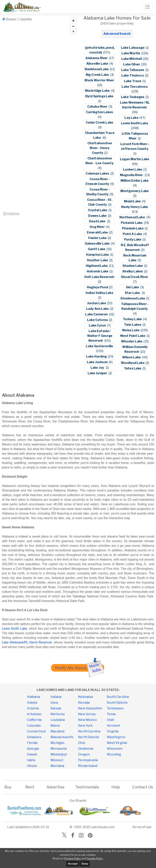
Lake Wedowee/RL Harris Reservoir (27, 642)
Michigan (57, 743)
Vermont (113, 726)
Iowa (54, 703)
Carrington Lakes (100, 112)
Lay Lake (132, 118)
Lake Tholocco (133, 75)
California (34, 720)
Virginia (113, 731)
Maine (55, 726)
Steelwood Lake (133, 298)
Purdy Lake (133, 239)
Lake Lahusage (133, 48)
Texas (111, 714)
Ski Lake (133, 287)
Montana (57, 766)
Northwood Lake (133, 217)
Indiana (56, 697)
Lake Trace (133, 81)
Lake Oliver (132, 64)
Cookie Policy (95, 858)
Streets (11, 19)
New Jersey (87, 714)
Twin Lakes (133, 325)
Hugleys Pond (98, 287)
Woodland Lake (133, 363)
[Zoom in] (73, 21)
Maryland (57, 731)
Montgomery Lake (135, 191)
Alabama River (97, 58)
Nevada (84, 703)
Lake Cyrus (98, 325)
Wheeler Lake (132, 341)
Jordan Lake (97, 303)
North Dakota (88, 737)
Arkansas (34, 714)
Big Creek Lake (98, 75)
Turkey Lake (133, 319)
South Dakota (117, 703)
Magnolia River (132, 175)
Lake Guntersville (100, 346)
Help (116, 787)
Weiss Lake (131, 330)
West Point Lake (133, 336)
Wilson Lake (132, 357)
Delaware (34, 737)
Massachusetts (62, 737)
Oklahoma (86, 749)
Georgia (33, 749)
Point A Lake (133, 234)
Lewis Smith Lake (135, 123)
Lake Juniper (98, 373)
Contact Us (143, 787)
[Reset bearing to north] (73, 32)
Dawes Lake (98, 216)
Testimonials (87, 787)
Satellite (26, 19)
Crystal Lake (98, 210)
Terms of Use (142, 827)
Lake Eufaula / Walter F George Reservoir (100, 336)
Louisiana (58, 720)
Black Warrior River (100, 80)
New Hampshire (90, 708)
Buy (8, 787)
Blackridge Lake (98, 91)
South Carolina (118, 697)
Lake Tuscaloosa (135, 87)
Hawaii (32, 754)
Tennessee (115, 708)
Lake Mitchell (132, 59)
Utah (110, 720)
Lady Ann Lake (98, 309)
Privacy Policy (73, 858)
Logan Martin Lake (135, 159)
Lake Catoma (98, 320)
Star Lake (133, 293)
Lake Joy (98, 368)
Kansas (56, 708)
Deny (85, 864)
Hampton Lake (98, 255)
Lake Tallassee (133, 70)
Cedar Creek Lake (100, 122)
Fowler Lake (98, 238)
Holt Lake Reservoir (100, 277)
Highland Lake (97, 266)
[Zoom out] (73, 26)
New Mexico (87, 720)
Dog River (98, 227)
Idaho (31, 760)
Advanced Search (117, 34)
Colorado (34, 726)
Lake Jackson (98, 362)
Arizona (33, 708)
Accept (73, 864)
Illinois (32, 766)
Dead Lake (98, 221)
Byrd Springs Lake (100, 96)
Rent (30, 787)
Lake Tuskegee (133, 97)
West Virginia (117, 743)
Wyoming (114, 754)
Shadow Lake (133, 266)
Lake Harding (97, 357)
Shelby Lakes (133, 271)
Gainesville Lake (98, 244)
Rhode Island (88, 766)
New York (85, 726)
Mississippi (59, 754)
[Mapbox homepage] (11, 214)
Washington (116, 737)
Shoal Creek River (135, 277)
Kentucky (58, 714)
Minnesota (59, 749)
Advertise (56, 787)
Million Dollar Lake (135, 181)
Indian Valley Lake (100, 293)
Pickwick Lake (132, 223)
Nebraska (85, 697)
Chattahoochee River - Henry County (100, 148)
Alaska (32, 703)
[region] (40, 117)
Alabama (33, 697)
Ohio (82, 743)
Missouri (57, 760)
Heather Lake (98, 260)
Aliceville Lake (98, 64)
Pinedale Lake (133, 228)
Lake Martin (131, 53)
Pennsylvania (88, 760)
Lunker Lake (133, 169)
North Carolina (89, 731)
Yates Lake (133, 368)
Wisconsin (115, 749)
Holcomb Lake (98, 271)
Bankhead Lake (97, 69)
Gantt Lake (97, 249)
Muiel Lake (133, 201)
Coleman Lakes (98, 174)
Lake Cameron (97, 314)
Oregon (84, 754)
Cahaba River (98, 107)
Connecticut (36, 731)
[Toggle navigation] (148, 7)
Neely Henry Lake (135, 207)
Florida (32, 743)
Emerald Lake (98, 232)
